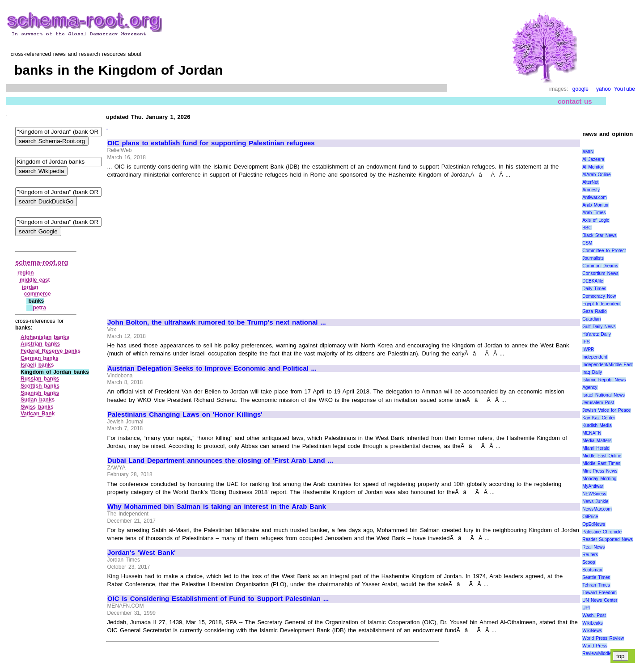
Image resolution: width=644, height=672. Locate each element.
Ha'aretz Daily (597, 334)
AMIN (588, 152)
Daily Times (594, 289)
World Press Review (603, 638)
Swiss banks (37, 407)
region (26, 273)
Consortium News (600, 273)
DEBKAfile (593, 281)
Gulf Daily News (599, 327)
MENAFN (592, 433)
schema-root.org (42, 262)
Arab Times (594, 213)
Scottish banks (40, 386)
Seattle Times (596, 577)
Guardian (591, 319)
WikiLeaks (593, 623)
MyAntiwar (593, 486)
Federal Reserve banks (51, 351)
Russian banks (40, 379)
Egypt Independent (602, 304)
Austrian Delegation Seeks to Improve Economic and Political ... (212, 368)
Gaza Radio (594, 311)
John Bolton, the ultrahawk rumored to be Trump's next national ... (217, 322)
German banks (40, 358)
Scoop (589, 562)
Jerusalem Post (598, 403)
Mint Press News (600, 471)
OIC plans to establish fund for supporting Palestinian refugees (211, 143)
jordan (30, 287)
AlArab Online (596, 175)
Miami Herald (596, 448)
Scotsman (592, 570)
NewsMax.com (597, 509)
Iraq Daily (592, 372)
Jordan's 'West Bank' (142, 553)
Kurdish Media (597, 425)
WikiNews (592, 631)
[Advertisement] (182, 245)
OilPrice (590, 517)
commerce (38, 294)
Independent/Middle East (607, 365)
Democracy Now (599, 296)
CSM (587, 243)
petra (39, 308)
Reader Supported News (608, 539)
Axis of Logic (596, 220)
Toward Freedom (600, 593)
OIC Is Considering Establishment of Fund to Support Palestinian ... (218, 599)
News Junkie (595, 501)
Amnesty (591, 190)
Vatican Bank (38, 414)
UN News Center (600, 600)
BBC (587, 228)
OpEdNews (594, 524)
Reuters (590, 555)
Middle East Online (602, 456)
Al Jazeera (593, 159)
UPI (586, 608)
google (580, 89)
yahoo (604, 89)
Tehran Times (596, 585)
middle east (35, 280)
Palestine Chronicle (602, 532)
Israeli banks (37, 365)
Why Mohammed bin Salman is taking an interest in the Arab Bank (217, 507)
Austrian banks (40, 344)
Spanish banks (40, 393)
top (621, 656)
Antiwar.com (594, 197)
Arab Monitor (595, 205)
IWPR (588, 349)
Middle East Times (601, 463)
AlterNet (590, 182)
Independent (595, 357)
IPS (586, 342)
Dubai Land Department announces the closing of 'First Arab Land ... (220, 461)
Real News (593, 547)
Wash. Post (594, 615)
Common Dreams (600, 266)
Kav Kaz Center (599, 418)
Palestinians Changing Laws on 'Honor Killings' (185, 414)
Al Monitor (593, 167)
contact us (575, 101)
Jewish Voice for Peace (606, 410)
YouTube (625, 89)
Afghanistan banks (45, 337)
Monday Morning (599, 479)
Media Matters (597, 441)
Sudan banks (38, 400)
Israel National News (604, 395)
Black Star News (600, 235)
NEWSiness (594, 494)
